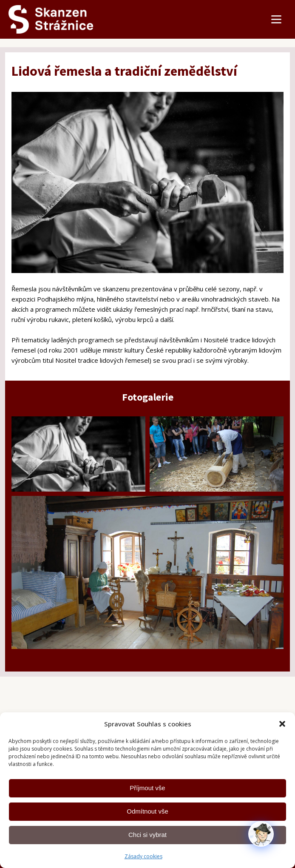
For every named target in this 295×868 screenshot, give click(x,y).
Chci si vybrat (147, 835)
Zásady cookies (143, 856)
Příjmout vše (147, 788)
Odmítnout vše (147, 811)
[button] (282, 724)
